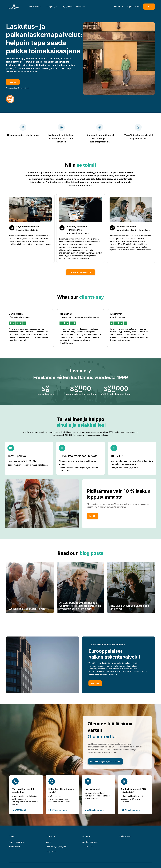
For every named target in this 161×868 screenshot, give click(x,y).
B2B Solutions (35, 7)
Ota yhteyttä (52, 7)
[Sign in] (133, 7)
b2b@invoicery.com (130, 810)
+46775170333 (19, 810)
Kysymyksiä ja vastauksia (74, 7)
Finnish (119, 7)
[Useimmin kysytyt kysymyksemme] (105, 761)
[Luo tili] (149, 7)
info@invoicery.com (58, 810)
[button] (81, 272)
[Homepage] (14, 7)
